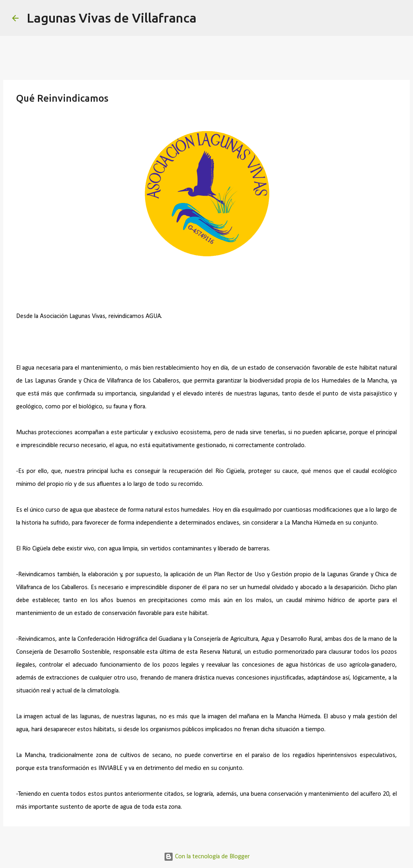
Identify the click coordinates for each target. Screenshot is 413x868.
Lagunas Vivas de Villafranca (112, 18)
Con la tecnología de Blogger (207, 857)
